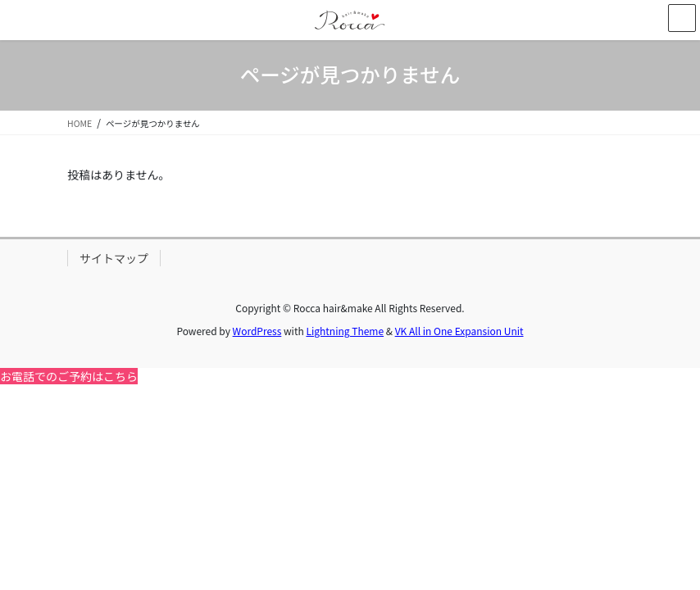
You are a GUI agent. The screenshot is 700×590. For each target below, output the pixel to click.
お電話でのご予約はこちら (69, 376)
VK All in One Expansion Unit (459, 331)
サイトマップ (114, 258)
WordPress (257, 331)
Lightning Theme (345, 331)
